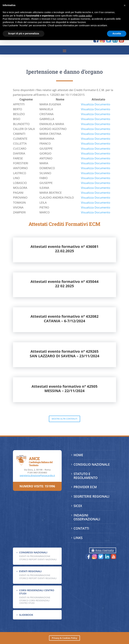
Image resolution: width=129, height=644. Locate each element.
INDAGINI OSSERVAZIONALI (87, 517)
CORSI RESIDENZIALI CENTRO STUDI (37, 592)
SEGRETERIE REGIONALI (91, 496)
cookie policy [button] (85, 16)
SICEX (78, 506)
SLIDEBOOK (26, 615)
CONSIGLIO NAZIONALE (92, 464)
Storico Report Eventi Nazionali (38, 559)
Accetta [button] (117, 33)
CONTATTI (81, 528)
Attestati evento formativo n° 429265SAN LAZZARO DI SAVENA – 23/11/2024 (64, 383)
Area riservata (104, 550)
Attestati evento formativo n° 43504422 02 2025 (64, 313)
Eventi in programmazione (35, 597)
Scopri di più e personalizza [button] (24, 33)
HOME (78, 455)
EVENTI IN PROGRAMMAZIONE (35, 556)
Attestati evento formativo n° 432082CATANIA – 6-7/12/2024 (64, 348)
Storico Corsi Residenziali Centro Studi (34, 602)
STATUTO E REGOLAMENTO (86, 476)
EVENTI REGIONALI (30, 571)
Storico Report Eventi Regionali (38, 578)
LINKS (78, 538)
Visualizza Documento (96, 133)
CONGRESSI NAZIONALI (33, 552)
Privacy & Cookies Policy (64, 638)
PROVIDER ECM (85, 487)
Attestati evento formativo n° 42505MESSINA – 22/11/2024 (65, 418)
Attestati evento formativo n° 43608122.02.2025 (64, 278)
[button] (125, 5)
